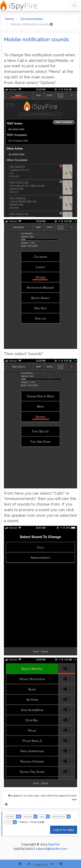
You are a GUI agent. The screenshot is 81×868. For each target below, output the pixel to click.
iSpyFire (54, 844)
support (16, 796)
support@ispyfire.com (51, 849)
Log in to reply (64, 830)
